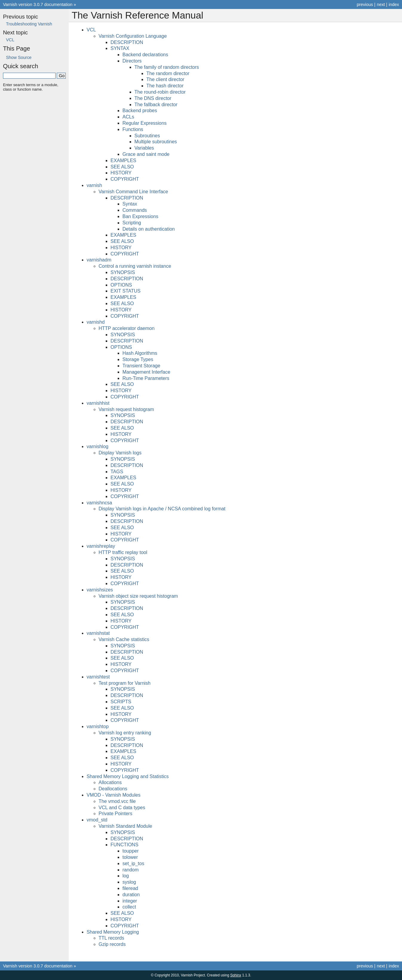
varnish (94, 185)
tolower (130, 857)
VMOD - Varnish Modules (113, 795)
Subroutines (147, 136)
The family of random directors (167, 67)
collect (129, 907)
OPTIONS (121, 285)
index (394, 4)
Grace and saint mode (146, 154)
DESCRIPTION (127, 42)
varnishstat (98, 633)
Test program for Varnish (125, 683)
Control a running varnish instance (135, 266)
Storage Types (138, 359)
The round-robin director (160, 92)
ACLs (128, 117)
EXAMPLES (123, 160)
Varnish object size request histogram (138, 596)
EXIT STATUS (125, 291)
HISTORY (121, 173)
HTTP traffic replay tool (123, 552)
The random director (168, 73)
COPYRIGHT (125, 179)
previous (365, 4)
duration (131, 895)
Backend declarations (145, 55)
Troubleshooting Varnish (29, 24)
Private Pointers (115, 814)
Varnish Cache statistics (124, 639)
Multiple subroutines (156, 142)
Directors (132, 61)
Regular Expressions (145, 123)
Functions (133, 129)
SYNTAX (120, 48)
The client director (165, 79)
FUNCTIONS (124, 845)
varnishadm (99, 260)
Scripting (132, 223)
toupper (131, 851)
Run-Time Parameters (146, 378)
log (126, 876)
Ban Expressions (140, 216)
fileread (130, 888)
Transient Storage (141, 366)
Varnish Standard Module (125, 826)
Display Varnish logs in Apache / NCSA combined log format (162, 509)
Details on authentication (149, 229)
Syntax (130, 204)
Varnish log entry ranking (125, 733)
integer (130, 901)
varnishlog (98, 446)
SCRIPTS (121, 702)
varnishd (96, 322)
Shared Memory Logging (113, 932)
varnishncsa (99, 503)
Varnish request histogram (126, 409)
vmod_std (97, 820)
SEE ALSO (122, 167)
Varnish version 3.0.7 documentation (38, 4)
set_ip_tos (133, 863)
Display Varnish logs (120, 453)
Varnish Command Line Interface (133, 192)
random (131, 870)
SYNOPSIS (123, 272)
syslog (129, 882)
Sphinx (236, 975)
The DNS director (153, 98)
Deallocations (113, 789)
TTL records (111, 938)
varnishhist (98, 403)
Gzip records (112, 944)
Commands (135, 210)
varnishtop (98, 726)
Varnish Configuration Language (133, 36)
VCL (91, 30)
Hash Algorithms (140, 353)
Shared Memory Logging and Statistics (128, 776)
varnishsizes (100, 590)
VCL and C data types (122, 808)
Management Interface (146, 372)
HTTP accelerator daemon (126, 328)
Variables (144, 148)
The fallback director (156, 105)
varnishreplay (101, 546)
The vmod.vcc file (117, 801)
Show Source (19, 57)
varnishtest (98, 677)
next (381, 4)
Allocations (110, 782)
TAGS (117, 472)
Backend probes (140, 111)
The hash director (165, 86)
